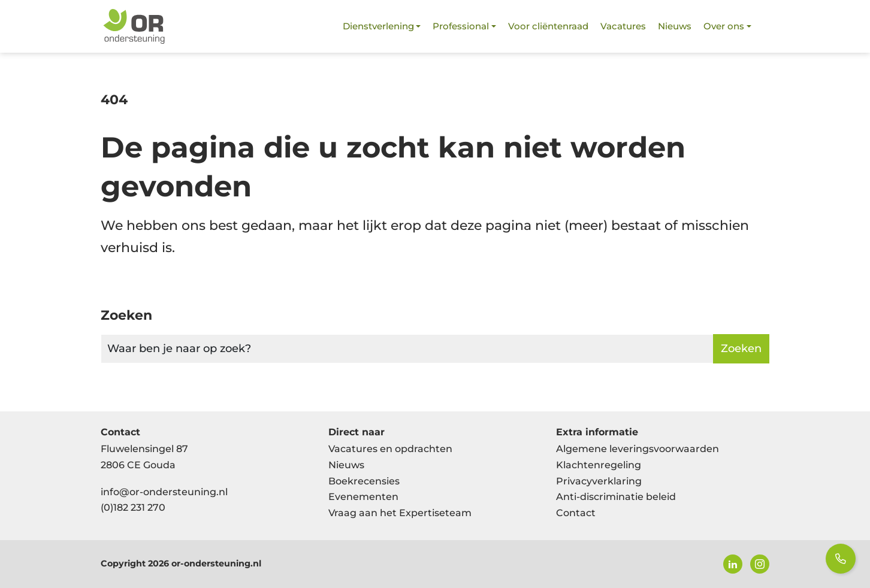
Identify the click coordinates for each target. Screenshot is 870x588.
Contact (576, 513)
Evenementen (363, 497)
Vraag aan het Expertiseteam (400, 513)
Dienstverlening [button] (378, 26)
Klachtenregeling (599, 465)
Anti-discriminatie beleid (616, 497)
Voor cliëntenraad (548, 26)
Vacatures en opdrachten (390, 449)
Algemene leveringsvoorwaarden (638, 449)
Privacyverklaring (599, 481)
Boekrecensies (364, 481)
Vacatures (623, 26)
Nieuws (675, 26)
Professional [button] (461, 26)
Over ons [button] (724, 26)
